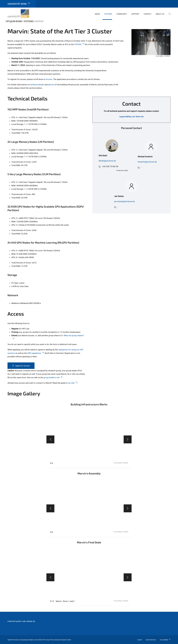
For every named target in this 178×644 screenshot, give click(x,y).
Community (122, 14)
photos (51, 85)
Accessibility (165, 640)
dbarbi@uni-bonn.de (107, 161)
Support (135, 14)
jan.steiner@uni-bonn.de (124, 201)
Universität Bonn (19, 4)
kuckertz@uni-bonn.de (147, 162)
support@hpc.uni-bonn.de (131, 116)
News (97, 14)
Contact (148, 14)
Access (49, 79)
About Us (160, 14)
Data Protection (151, 640)
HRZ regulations (36, 353)
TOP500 (79, 44)
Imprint (140, 640)
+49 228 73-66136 (110, 166)
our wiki (73, 383)
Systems (108, 14)
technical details (37, 85)
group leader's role (53, 377)
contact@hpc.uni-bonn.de (21, 621)
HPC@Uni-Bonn (14, 21)
